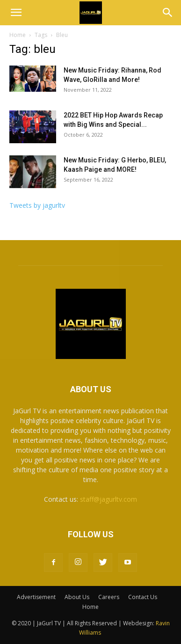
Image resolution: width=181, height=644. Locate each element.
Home (18, 35)
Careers (109, 597)
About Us (77, 597)
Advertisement (36, 597)
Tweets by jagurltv (37, 205)
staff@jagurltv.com (109, 499)
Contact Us (143, 597)
